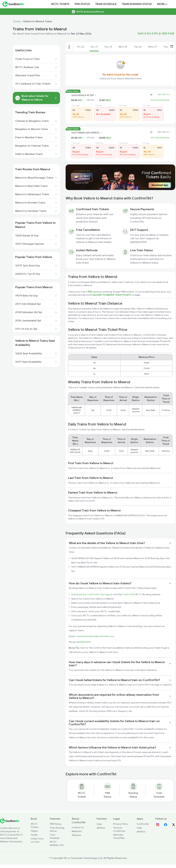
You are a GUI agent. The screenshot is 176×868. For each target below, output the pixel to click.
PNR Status (82, 4)
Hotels (34, 835)
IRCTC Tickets (60, 4)
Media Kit (77, 831)
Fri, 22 (81, 47)
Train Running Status (137, 4)
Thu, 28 (167, 47)
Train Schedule (106, 4)
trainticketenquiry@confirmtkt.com (95, 636)
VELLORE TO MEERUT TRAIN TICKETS (112, 295)
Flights (34, 831)
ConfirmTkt (128, 594)
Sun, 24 (108, 47)
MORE (162, 4)
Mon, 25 (123, 47)
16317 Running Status (160, 138)
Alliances (76, 835)
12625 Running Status (160, 100)
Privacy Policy (121, 824)
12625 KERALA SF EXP (84, 95)
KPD (80, 100)
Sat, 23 (94, 47)
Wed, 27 (152, 47)
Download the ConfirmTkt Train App (90, 594)
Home (17, 21)
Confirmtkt (143, 824)
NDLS (108, 100)
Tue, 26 (138, 47)
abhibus (101, 828)
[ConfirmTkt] (10, 822)
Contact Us (78, 827)
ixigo (99, 824)
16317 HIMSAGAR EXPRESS (87, 133)
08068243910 (84, 642)
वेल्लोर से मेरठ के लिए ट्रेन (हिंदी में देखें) (156, 34)
